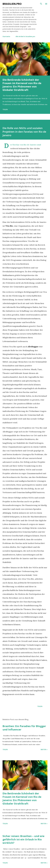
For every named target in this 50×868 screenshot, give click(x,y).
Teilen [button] (5, 109)
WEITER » (44, 749)
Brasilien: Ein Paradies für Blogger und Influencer (24, 728)
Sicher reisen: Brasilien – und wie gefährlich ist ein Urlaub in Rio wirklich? (23, 839)
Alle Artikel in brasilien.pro (25, 36)
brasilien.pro (12, 4)
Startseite (6, 36)
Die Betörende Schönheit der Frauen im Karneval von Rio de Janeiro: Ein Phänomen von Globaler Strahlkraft (22, 85)
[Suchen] (41, 4)
